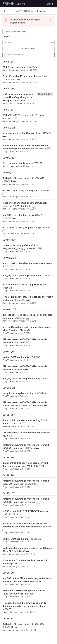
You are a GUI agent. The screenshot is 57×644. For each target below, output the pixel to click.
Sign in (50, 4)
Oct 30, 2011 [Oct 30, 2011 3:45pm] (25, 451)
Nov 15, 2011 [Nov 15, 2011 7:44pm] (31, 70)
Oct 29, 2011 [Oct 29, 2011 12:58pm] (25, 469)
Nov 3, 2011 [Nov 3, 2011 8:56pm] (25, 291)
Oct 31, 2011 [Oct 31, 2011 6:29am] (25, 409)
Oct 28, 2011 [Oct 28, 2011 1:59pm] (25, 487)
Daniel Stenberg (10, 70)
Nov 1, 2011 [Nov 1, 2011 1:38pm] (25, 360)
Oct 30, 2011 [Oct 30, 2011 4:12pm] (25, 439)
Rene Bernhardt (9, 234)
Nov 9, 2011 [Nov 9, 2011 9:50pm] (31, 139)
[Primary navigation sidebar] (4, 11)
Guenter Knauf (9, 166)
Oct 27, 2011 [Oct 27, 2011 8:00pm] (25, 517)
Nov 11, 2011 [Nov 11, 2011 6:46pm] (25, 151)
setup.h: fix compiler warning (18, 393)
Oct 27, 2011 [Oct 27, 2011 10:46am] (31, 554)
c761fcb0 (16, 406)
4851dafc (38, 215)
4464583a (7, 448)
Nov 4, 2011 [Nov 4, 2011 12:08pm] (25, 251)
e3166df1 (40, 178)
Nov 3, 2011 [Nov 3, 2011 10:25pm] (30, 234)
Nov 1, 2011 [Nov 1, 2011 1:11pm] (25, 372)
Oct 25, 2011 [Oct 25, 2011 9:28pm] (31, 630)
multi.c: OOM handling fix (16, 357)
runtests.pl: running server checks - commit (26, 445)
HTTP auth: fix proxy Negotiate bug (21, 227)
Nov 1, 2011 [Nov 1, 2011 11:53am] (25, 381)
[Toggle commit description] (15, 119)
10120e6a (40, 115)
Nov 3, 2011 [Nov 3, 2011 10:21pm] (25, 278)
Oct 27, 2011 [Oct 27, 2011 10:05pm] (25, 505)
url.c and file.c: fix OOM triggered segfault (25, 285)
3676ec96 (7, 484)
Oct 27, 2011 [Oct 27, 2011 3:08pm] (25, 542)
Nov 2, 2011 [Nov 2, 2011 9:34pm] (25, 333)
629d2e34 (7, 594)
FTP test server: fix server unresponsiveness (26, 433)
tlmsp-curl (7, 36)
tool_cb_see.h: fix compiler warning (21, 379)
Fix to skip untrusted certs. (16, 163)
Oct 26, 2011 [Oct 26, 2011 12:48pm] (32, 612)
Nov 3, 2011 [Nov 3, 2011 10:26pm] (25, 269)
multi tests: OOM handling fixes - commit (24, 590)
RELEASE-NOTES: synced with (19, 115)
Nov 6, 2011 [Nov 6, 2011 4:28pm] (31, 221)
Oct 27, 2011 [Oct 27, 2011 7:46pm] (25, 533)
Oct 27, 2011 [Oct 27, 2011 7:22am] (31, 566)
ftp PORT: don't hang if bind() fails (20, 191)
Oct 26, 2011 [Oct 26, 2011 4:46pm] (25, 597)
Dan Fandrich (8, 103)
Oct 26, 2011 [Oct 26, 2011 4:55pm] (25, 584)
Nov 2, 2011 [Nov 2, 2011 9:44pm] (31, 321)
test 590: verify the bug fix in (18, 215)
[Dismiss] (51, 20)
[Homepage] (8, 4)
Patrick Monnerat (10, 612)
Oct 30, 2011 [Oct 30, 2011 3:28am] (29, 426)
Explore (21, 4)
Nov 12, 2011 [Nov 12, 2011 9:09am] (31, 121)
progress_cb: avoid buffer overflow (21, 133)
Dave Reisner (8, 426)
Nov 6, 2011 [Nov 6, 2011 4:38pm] (31, 209)
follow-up (26, 405)
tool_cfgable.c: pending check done (22, 275)
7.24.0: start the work (14, 67)
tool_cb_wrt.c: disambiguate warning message (27, 263)
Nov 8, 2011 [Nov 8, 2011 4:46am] (29, 166)
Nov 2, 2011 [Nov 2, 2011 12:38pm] (25, 345)
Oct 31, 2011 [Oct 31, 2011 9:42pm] (25, 396)
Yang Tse (7, 151)
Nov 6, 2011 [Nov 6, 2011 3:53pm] (31, 197)
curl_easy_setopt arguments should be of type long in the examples (18, 97)
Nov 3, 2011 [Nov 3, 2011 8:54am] (31, 303)
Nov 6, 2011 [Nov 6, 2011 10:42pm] (31, 184)
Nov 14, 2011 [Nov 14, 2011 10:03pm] (28, 103)
